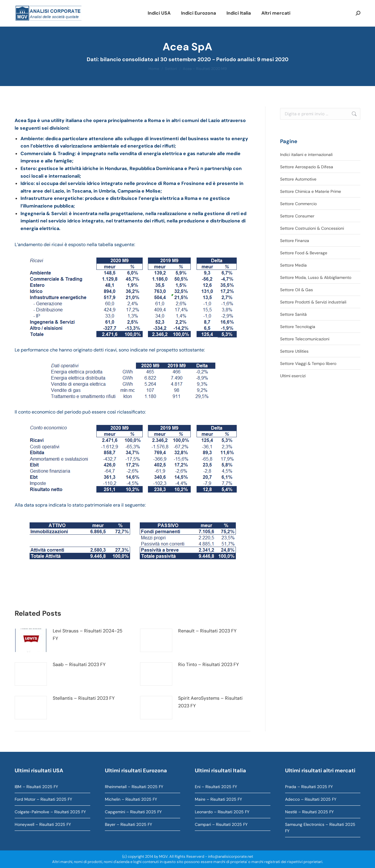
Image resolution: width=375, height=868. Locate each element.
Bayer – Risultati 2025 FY (128, 824)
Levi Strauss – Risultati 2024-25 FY (88, 635)
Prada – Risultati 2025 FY (309, 787)
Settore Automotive (298, 179)
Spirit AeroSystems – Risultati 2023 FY (210, 702)
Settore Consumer (297, 216)
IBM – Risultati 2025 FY (36, 787)
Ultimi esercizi (293, 376)
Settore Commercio (298, 204)
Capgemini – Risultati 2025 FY (133, 812)
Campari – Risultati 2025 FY (221, 824)
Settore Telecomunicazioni (305, 339)
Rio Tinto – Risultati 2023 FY (208, 664)
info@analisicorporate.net (231, 856)
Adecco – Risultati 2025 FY (311, 799)
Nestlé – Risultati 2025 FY (309, 812)
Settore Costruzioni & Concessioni (312, 228)
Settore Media (293, 265)
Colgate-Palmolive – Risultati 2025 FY (50, 812)
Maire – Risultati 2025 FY (218, 799)
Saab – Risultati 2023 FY (79, 664)
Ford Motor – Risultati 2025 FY (43, 799)
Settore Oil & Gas (296, 290)
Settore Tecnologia (298, 327)
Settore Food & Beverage (304, 253)
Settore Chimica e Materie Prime (311, 191)
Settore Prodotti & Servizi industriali (313, 302)
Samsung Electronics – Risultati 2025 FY (320, 828)
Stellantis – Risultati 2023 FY (84, 698)
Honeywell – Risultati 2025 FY (43, 824)
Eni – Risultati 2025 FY (216, 787)
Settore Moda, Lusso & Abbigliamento (316, 277)
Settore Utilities (294, 351)
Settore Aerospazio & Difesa (307, 167)
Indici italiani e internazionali (306, 155)
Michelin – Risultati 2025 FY (131, 799)
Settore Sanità (293, 314)
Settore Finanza (295, 241)
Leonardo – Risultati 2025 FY (222, 812)
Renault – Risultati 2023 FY (207, 631)
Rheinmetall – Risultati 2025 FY (134, 787)
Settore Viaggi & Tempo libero (308, 363)
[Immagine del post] (31, 640)
